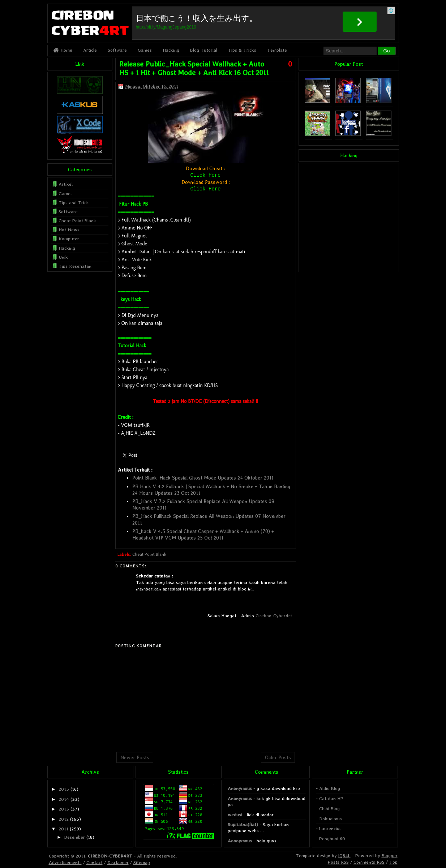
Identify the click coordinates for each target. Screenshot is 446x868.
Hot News (69, 230)
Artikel (66, 184)
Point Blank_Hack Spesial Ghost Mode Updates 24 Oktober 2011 (203, 478)
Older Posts (278, 757)
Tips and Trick (74, 203)
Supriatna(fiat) (243, 824)
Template (277, 50)
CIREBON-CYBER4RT (110, 856)
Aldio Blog (330, 788)
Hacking (171, 50)
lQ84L (344, 856)
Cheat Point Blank (149, 554)
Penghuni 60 (332, 839)
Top (393, 862)
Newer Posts (135, 757)
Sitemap (142, 862)
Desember (74, 837)
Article (90, 50)
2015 (64, 789)
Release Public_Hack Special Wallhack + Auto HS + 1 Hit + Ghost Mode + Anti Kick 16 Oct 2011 (194, 68)
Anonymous (240, 788)
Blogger (390, 856)
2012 (64, 819)
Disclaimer (118, 862)
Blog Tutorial (204, 50)
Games (145, 50)
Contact (95, 862)
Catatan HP (331, 798)
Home (63, 50)
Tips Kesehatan (75, 266)
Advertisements (65, 862)
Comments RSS (369, 862)
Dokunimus (331, 819)
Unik (63, 257)
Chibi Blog (329, 809)
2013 (64, 809)
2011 (63, 829)
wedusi (235, 815)
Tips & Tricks (242, 50)
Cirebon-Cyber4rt (274, 616)
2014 (64, 799)
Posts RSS (338, 862)
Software (117, 50)
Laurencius (330, 828)
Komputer (69, 239)
